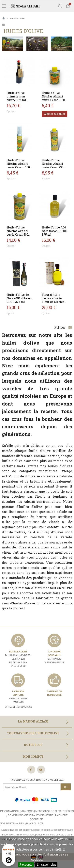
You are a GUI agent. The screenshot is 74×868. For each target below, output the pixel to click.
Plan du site (35, 823)
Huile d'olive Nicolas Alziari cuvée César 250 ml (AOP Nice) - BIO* (53, 167)
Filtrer (63, 327)
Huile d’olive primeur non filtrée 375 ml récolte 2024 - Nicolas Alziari (17, 100)
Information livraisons (17, 811)
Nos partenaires (12, 823)
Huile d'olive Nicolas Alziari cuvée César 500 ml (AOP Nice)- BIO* (17, 235)
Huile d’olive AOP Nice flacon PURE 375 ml (54, 231)
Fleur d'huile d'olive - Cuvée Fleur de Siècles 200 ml (53, 300)
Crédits (68, 811)
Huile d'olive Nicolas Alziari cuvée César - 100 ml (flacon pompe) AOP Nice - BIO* (19, 169)
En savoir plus (46, 865)
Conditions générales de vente (30, 815)
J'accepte (26, 865)
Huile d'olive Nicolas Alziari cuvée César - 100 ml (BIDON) (53, 98)
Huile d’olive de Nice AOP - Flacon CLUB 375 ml (19, 298)
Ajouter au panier (55, 114)
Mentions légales (48, 811)
